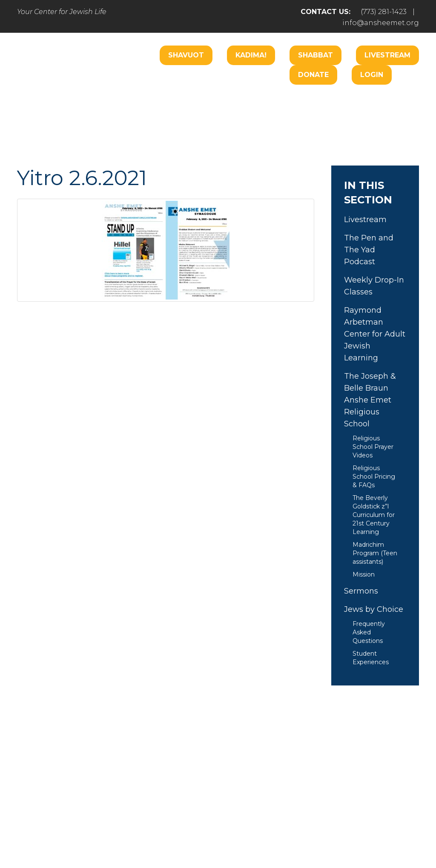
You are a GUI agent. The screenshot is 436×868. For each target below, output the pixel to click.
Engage (273, 101)
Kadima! (251, 55)
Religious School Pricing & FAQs (374, 477)
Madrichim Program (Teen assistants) (375, 553)
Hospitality (385, 101)
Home (42, 789)
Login (372, 75)
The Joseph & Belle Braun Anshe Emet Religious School (370, 400)
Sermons (361, 591)
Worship (195, 101)
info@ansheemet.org (381, 23)
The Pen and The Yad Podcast (369, 250)
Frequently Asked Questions (369, 632)
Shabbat (316, 55)
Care (235, 101)
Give (308, 789)
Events (350, 789)
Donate (313, 75)
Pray (141, 789)
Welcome (147, 101)
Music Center (153, 127)
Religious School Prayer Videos (373, 447)
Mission (364, 574)
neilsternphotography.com (328, 837)
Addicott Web (153, 837)
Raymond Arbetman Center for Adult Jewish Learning (375, 334)
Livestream (387, 55)
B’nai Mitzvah (327, 101)
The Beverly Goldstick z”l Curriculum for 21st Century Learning (374, 515)
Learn (203, 127)
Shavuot (186, 55)
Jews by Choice (374, 609)
